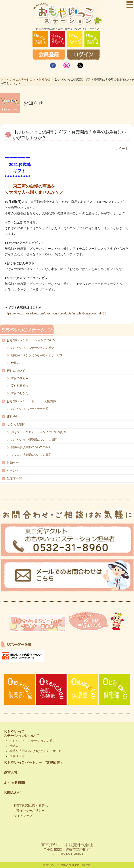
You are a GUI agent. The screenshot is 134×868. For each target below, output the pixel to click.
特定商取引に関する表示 (31, 805)
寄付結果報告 (20, 386)
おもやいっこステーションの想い (33, 348)
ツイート (121, 149)
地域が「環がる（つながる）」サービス (37, 355)
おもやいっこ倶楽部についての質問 (34, 440)
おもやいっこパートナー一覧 (30, 409)
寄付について (16, 371)
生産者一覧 (14, 478)
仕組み (15, 363)
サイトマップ (23, 816)
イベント (13, 470)
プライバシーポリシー (29, 811)
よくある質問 (16, 424)
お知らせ (44, 79)
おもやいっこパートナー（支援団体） (33, 401)
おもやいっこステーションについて (31, 340)
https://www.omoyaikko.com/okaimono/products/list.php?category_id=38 (56, 313)
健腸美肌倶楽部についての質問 (31, 447)
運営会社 (13, 417)
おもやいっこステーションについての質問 (38, 432)
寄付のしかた (20, 393)
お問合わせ (12, 793)
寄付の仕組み (20, 378)
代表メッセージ (20, 756)
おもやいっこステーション (18, 79)
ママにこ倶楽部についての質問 (31, 455)
